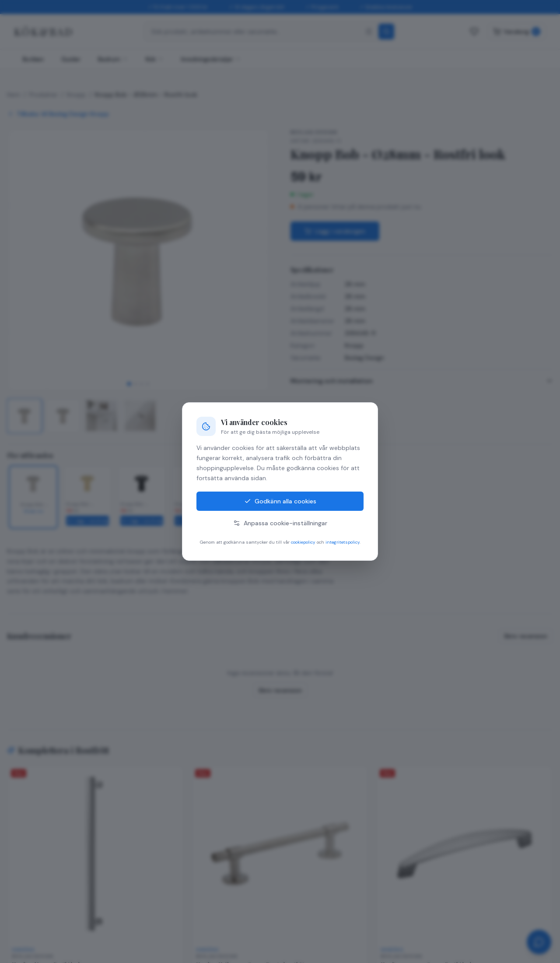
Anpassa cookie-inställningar (280, 523)
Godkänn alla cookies (280, 501)
